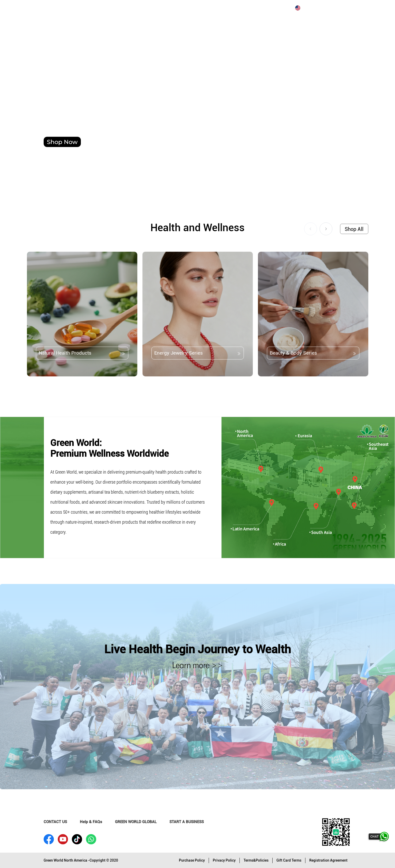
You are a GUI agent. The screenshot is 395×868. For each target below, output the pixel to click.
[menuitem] (39, 8)
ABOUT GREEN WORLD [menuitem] (82, 8)
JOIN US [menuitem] (121, 8)
